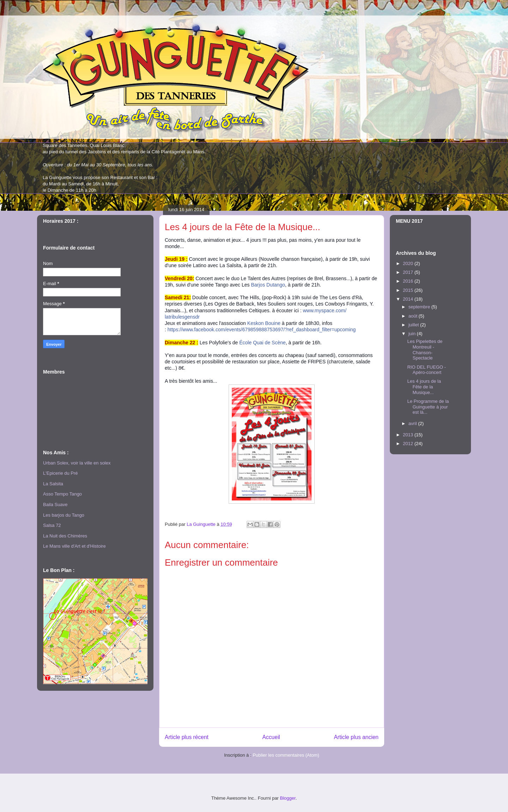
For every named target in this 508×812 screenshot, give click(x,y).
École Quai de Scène (262, 343)
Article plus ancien (356, 737)
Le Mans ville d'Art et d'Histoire (74, 546)
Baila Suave (55, 505)
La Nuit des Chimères (65, 536)
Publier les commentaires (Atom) (286, 755)
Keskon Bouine (264, 323)
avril (413, 423)
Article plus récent (187, 737)
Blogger (288, 798)
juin (413, 334)
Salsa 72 (52, 525)
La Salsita (53, 484)
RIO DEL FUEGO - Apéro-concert (426, 370)
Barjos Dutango (268, 285)
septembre (420, 307)
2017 (409, 272)
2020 (409, 263)
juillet (414, 325)
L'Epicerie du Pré (61, 473)
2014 (409, 299)
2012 (409, 444)
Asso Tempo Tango (62, 494)
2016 (409, 281)
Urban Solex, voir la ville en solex (77, 463)
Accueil (271, 737)
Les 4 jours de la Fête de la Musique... (424, 387)
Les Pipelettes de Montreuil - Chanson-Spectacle (425, 350)
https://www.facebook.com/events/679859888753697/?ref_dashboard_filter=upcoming (262, 330)
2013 (409, 435)
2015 (409, 290)
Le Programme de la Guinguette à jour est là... (428, 407)
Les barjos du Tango (64, 515)
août (414, 316)
